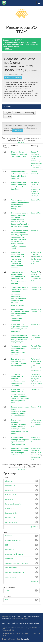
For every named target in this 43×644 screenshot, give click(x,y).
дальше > (22, 142)
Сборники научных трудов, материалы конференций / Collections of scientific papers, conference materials (21, 44)
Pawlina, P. (35, 196)
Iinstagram (29, 623)
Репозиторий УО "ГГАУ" (13, 40)
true (7, 600)
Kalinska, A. (37, 168)
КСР (7, 545)
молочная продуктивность (15, 572)
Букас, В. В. (37, 370)
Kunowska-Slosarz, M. (13, 504)
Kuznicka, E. (35, 194)
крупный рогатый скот (13, 540)
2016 (7, 591)
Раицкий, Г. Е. (36, 346)
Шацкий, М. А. (36, 200)
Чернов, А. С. (36, 230)
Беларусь (9, 536)
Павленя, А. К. (36, 389)
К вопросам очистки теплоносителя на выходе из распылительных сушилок (19, 350)
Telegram (37, 623)
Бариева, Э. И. (36, 455)
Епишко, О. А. (10, 518)
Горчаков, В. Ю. (11, 513)
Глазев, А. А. (10, 509)
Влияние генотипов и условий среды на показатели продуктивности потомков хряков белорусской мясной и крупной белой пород (20, 220)
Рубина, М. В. (36, 324)
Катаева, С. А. (36, 274)
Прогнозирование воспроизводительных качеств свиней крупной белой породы (20, 204)
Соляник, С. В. (36, 289)
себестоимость (11, 577)
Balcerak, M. (35, 161)
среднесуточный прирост (14, 554)
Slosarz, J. (34, 152)
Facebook (14, 623)
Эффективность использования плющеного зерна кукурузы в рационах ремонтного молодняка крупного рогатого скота (20, 396)
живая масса (10, 550)
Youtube (21, 623)
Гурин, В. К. (37, 376)
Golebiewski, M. (11, 495)
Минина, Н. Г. (36, 448)
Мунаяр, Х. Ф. (36, 437)
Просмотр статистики (13, 78)
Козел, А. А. (37, 453)
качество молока (11, 568)
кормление (9, 559)
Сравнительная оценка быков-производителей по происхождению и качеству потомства (20, 411)
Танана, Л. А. (35, 272)
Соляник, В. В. (36, 287)
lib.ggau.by (25, 639)
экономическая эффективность (17, 563)
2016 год (9, 49)
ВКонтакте (6, 623)
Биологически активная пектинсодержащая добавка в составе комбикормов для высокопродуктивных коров (20, 427)
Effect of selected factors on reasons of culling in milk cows (19, 154)
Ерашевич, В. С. (11, 522)
